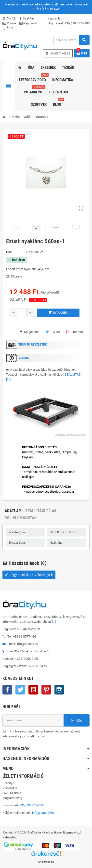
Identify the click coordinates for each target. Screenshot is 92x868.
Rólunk (9, 23)
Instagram (59, 690)
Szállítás (27, 18)
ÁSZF (8, 28)
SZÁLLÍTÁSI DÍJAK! (46, 9)
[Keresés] (71, 40)
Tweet (53, 332)
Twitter (20, 690)
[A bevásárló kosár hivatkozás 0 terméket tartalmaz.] (82, 53)
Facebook (7, 690)
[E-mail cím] (33, 720)
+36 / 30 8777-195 (77, 23)
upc (9, 252)
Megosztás (30, 332)
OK (77, 720)
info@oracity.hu (43, 813)
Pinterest (74, 332)
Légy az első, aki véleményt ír (29, 575)
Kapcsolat (28, 23)
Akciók (9, 18)
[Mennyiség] (22, 313)
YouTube (33, 690)
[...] (54, 622)
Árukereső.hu (46, 862)
